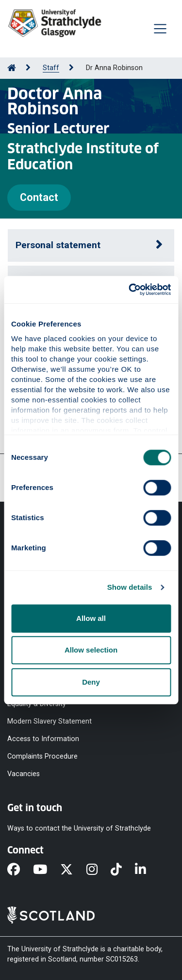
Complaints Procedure (42, 756)
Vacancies (24, 774)
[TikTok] (123, 871)
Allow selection (91, 650)
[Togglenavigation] (160, 29)
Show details (130, 587)
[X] (73, 871)
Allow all (91, 618)
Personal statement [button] (58, 245)
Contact (39, 197)
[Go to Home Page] (12, 68)
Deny (91, 682)
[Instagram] (99, 871)
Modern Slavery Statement (50, 721)
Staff (51, 68)
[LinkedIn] (147, 871)
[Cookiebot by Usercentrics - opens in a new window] (130, 290)
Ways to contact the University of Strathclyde (79, 828)
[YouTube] (47, 871)
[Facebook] (20, 871)
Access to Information (43, 739)
